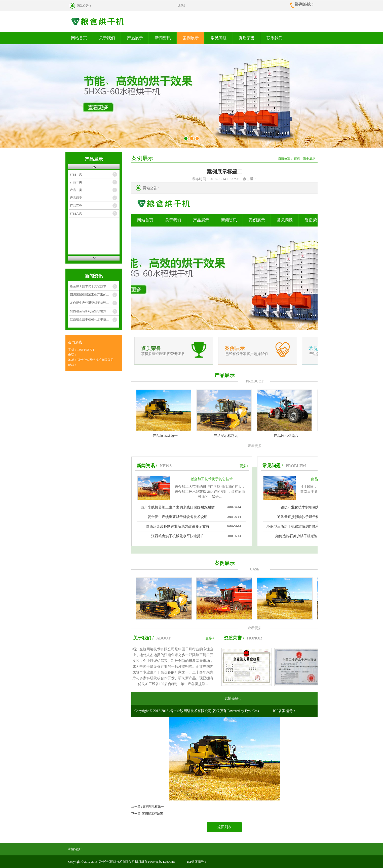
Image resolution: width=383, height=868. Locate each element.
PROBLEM (296, 466)
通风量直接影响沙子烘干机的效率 (303, 517)
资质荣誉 (247, 38)
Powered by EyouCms (243, 711)
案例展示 (191, 38)
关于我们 (107, 38)
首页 (297, 158)
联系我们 (275, 38)
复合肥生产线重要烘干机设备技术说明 (94, 303)
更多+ (244, 466)
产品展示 (135, 38)
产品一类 (76, 174)
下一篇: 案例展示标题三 (147, 814)
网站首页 (79, 38)
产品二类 (76, 182)
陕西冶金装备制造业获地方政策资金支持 (94, 311)
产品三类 (76, 190)
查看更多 (255, 446)
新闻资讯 (163, 38)
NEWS (166, 466)
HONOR (254, 638)
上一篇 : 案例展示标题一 (148, 807)
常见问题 (219, 38)
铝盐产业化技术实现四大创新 (303, 507)
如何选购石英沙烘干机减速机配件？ (303, 536)
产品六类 (76, 213)
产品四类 (76, 198)
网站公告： (84, 6)
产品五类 (76, 206)
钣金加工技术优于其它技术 (88, 286)
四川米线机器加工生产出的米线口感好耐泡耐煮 (94, 295)
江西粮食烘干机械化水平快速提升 (93, 319)
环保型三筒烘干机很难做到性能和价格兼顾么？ (303, 526)
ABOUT (163, 638)
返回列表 (224, 827)
